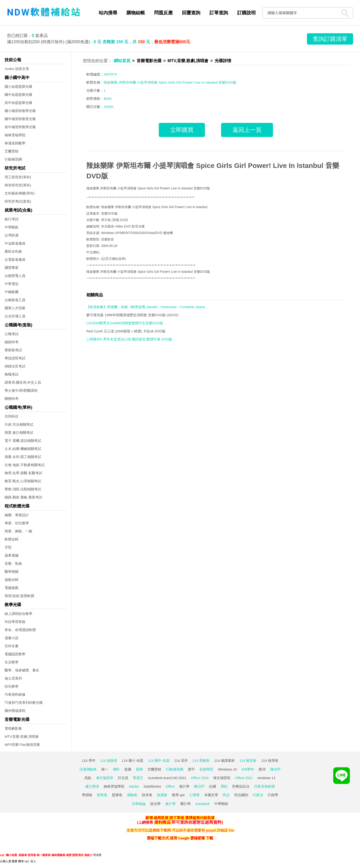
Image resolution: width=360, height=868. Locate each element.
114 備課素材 (224, 760)
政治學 (155, 804)
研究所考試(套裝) (18, 201)
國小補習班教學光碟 (20, 111)
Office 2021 (244, 778)
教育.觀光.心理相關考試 (23, 481)
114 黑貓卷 (201, 760)
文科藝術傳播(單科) (20, 193)
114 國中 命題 (159, 760)
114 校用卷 (270, 760)
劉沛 (262, 769)
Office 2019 (200, 778)
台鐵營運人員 (15, 276)
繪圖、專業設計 (17, 515)
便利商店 (162, 822)
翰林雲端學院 (15, 135)
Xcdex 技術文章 (17, 69)
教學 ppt (178, 795)
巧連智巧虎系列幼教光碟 (24, 703)
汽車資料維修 (15, 694)
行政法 (258, 795)
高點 (88, 778)
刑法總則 (241, 795)
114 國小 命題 (133, 760)
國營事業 (12, 268)
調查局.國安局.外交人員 (23, 382)
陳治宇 (275, 769)
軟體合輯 (12, 539)
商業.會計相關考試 (19, 432)
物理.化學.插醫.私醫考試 (23, 473)
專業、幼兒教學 (17, 523)
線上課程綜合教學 (18, 614)
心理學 (194, 795)
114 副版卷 (109, 760)
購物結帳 (136, 13)
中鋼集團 (12, 292)
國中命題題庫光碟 (18, 95)
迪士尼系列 (13, 678)
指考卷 (102, 795)
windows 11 (266, 778)
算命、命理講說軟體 (20, 630)
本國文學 (211, 795)
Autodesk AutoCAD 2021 (167, 778)
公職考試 (12, 334)
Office (170, 786)
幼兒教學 (12, 686)
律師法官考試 (15, 366)
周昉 (224, 786)
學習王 (138, 778)
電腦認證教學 (15, 654)
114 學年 (88, 760)
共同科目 (12, 416)
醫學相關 (12, 572)
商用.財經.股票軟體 (19, 596)
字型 (8, 547)
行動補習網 (13, 159)
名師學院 (206, 769)
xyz (2, 855)
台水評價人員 (15, 316)
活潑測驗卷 (88, 769)
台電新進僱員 (15, 259)
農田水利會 (13, 251)
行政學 (273, 795)
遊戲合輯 (12, 580)
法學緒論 (139, 804)
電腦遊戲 (12, 588)
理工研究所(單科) (18, 177)
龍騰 (128, 769)
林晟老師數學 (15, 143)
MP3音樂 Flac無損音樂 (22, 745)
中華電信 (12, 284)
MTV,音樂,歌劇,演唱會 (22, 736)
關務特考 (12, 399)
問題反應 (163, 13)
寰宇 (191, 769)
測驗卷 (132, 795)
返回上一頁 (247, 130)
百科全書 (12, 646)
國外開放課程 (15, 711)
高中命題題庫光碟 (18, 103)
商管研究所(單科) (18, 185)
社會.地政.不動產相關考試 (25, 465)
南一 (105, 769)
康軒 (116, 769)
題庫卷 (117, 795)
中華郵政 (12, 227)
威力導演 (92, 786)
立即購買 (182, 130)
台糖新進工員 (15, 300)
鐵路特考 (12, 342)
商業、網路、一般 (18, 531)
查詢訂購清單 (330, 39)
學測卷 (87, 795)
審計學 (185, 804)
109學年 (248, 769)
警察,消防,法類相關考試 (23, 489)
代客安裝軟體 (264, 786)
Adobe (134, 786)
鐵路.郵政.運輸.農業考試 (23, 497)
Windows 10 (227, 769)
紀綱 (213, 786)
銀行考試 (12, 219)
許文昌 (123, 778)
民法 (226, 795)
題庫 (139, 769)
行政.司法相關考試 (19, 424)
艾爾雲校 (12, 151)
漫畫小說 (12, 638)
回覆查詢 (191, 13)
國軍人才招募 (15, 308)
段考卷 (147, 795)
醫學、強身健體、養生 (22, 670)
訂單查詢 (219, 13)
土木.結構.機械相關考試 (23, 449)
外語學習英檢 (15, 622)
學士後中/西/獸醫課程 (21, 390)
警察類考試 (13, 350)
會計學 (184, 786)
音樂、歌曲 (13, 563)
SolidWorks (152, 786)
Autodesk (202, 804)
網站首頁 (122, 61)
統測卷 (162, 795)
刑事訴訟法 (241, 786)
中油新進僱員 (15, 243)
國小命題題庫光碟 (18, 86)
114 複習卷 (248, 760)
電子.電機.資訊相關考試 (23, 441)
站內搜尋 (108, 13)
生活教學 (12, 662)
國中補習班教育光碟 (20, 119)
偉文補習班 (105, 778)
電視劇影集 (13, 728)
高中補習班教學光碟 (20, 127)
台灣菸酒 (12, 235)
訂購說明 (246, 13)
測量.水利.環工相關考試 (23, 457)
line (231, 830)
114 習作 (181, 760)
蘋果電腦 (12, 555)
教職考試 (12, 374)
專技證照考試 (15, 358)
